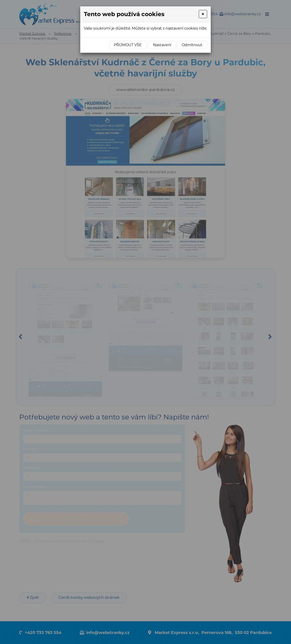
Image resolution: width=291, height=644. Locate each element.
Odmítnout (192, 45)
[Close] (203, 14)
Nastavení (162, 45)
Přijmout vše (128, 45)
